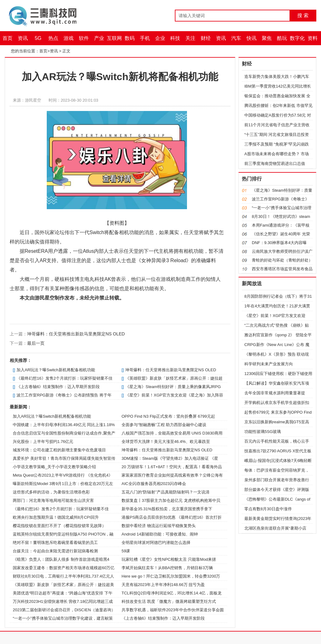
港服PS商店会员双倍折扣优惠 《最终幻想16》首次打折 (172, 517)
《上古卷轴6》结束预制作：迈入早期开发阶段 (58, 387)
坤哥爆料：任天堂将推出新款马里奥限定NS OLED (76, 334)
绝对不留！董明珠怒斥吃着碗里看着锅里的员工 (55, 543)
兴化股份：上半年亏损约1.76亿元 (43, 442)
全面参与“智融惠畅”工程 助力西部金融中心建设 (164, 425)
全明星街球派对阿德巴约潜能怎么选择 (156, 543)
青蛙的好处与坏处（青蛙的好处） (282, 260)
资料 (313, 38)
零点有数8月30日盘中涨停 (268, 509)
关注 (190, 38)
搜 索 (303, 15)
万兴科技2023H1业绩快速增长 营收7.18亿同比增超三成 (63, 601)
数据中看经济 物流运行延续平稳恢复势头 (159, 526)
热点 (53, 38)
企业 (160, 38)
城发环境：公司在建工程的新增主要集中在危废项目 (59, 450)
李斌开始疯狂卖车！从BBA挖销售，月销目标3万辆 (167, 568)
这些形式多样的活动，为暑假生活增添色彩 (51, 492)
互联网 (114, 38)
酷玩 (282, 38)
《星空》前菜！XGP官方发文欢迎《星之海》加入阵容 (174, 395)
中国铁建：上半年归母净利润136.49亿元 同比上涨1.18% (64, 425)
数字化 (297, 38)
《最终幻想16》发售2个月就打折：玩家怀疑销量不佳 (65, 378)
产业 (99, 38)
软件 (84, 38)
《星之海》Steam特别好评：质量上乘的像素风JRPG (173, 387)
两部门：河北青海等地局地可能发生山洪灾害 (53, 500)
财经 (206, 38)
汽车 (236, 38)
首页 (7, 38)
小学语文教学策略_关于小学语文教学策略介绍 (54, 467)
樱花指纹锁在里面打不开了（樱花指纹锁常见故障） (59, 526)
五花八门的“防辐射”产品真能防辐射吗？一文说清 (165, 492)
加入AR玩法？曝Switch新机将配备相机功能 (56, 370)
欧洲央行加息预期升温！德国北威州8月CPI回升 (56, 517)
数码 (130, 38)
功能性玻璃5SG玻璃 (263, 432)
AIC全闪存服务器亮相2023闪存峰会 (154, 484)
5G (38, 38)
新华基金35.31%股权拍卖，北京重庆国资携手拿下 (167, 509)
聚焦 (267, 38)
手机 (145, 38)
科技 (175, 38)
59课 (126, 551)
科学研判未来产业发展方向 (269, 364)
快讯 (252, 38)
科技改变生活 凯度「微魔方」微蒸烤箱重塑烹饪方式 (169, 601)
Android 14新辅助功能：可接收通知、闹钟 (160, 534)
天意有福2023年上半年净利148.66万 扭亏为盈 (163, 585)
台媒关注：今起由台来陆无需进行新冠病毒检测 (55, 551)
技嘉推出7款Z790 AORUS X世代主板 (278, 451)
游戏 (69, 38)
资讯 (23, 38)
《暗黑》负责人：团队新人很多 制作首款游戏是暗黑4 (61, 559)
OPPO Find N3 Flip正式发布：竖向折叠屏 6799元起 (168, 416)
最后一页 (36, 343)
